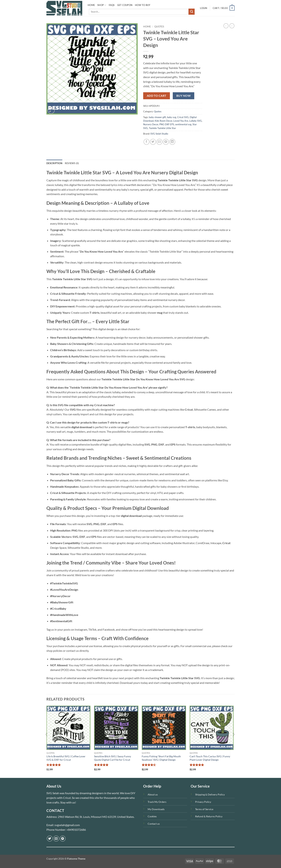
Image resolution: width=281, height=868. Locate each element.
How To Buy (143, 5)
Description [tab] (54, 163)
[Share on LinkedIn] (172, 142)
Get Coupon (125, 5)
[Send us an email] (56, 839)
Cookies (152, 816)
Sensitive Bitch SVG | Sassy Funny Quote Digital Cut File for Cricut (113, 758)
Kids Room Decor (163, 121)
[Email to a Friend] (159, 142)
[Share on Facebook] (147, 142)
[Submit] (192, 12)
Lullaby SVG (196, 121)
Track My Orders (157, 802)
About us (153, 794)
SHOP (102, 5)
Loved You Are (181, 121)
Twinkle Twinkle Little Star (162, 128)
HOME (91, 5)
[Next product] (226, 26)
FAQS (112, 5)
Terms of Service (204, 809)
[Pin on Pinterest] (166, 142)
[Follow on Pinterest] (63, 839)
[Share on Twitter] (153, 142)
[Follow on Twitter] (50, 839)
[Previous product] (232, 26)
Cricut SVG (183, 117)
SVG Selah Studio (159, 134)
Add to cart (157, 96)
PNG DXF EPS (167, 124)
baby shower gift (157, 117)
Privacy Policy (203, 802)
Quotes (159, 27)
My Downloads (156, 809)
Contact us (154, 824)
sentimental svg (183, 124)
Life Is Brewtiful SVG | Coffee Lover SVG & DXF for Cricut (66, 758)
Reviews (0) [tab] (72, 163)
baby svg (172, 117)
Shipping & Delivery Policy (210, 794)
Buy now (184, 96)
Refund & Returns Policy (209, 816)
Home (147, 27)
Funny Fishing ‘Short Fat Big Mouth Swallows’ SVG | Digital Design (161, 758)
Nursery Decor (151, 124)
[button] (204, 8)
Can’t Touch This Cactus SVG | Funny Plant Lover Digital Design (210, 758)
